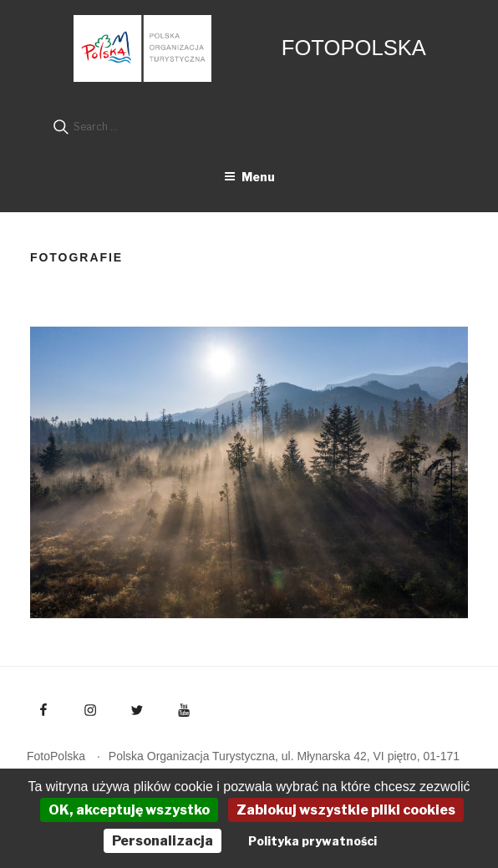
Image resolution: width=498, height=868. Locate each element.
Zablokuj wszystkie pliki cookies (346, 810)
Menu (249, 177)
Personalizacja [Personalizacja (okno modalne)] (163, 841)
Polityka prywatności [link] (313, 841)
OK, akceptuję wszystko (129, 810)
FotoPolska (354, 48)
